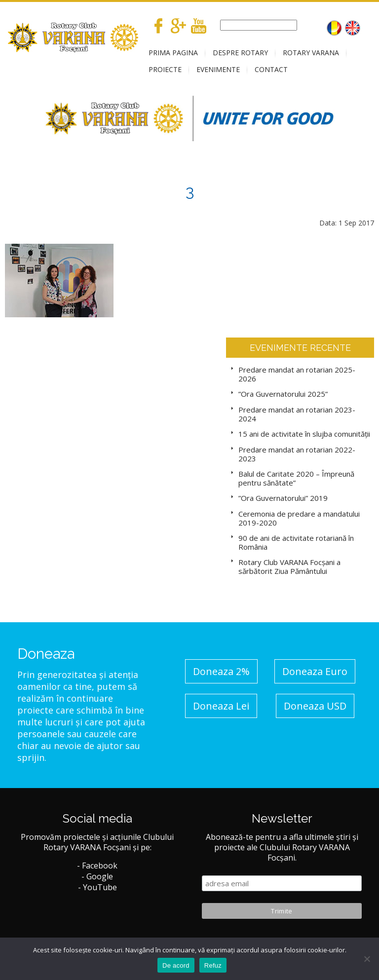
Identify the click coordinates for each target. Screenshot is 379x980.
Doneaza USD (315, 706)
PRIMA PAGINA (173, 53)
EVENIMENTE (218, 69)
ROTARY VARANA (311, 53)
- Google (97, 876)
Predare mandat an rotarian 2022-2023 (297, 454)
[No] (367, 959)
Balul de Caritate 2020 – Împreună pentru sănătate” (296, 478)
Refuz (213, 965)
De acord (176, 965)
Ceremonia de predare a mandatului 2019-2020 (299, 518)
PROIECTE (165, 69)
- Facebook (97, 866)
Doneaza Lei (221, 706)
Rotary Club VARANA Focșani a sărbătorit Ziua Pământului (289, 566)
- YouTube (97, 887)
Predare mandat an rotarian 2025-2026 (297, 374)
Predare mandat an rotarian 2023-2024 (297, 414)
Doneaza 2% (221, 671)
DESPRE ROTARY (240, 53)
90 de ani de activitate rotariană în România (296, 542)
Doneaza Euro (315, 671)
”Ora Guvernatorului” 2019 (283, 498)
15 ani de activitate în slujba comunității (304, 434)
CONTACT (271, 69)
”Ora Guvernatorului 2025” (283, 394)
